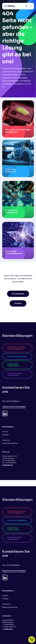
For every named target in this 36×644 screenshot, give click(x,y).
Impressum (6, 440)
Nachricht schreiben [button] (14, 407)
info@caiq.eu (8, 629)
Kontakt (5, 432)
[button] (31, 6)
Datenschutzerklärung (10, 443)
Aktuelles (5, 435)
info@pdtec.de (7, 465)
